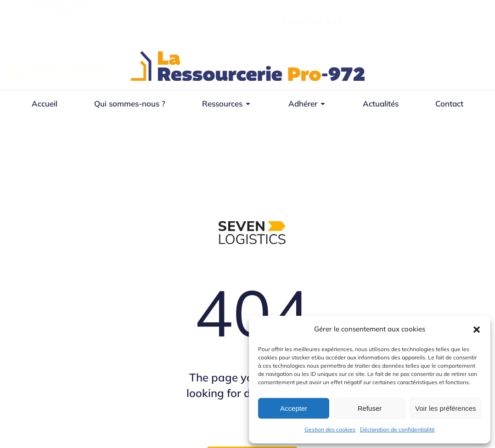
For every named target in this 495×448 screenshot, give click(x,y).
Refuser (370, 408)
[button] (477, 330)
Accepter (294, 408)
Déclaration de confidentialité (397, 429)
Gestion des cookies (330, 429)
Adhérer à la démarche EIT (59, 72)
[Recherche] (395, 75)
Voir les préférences (446, 408)
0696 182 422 (411, 21)
